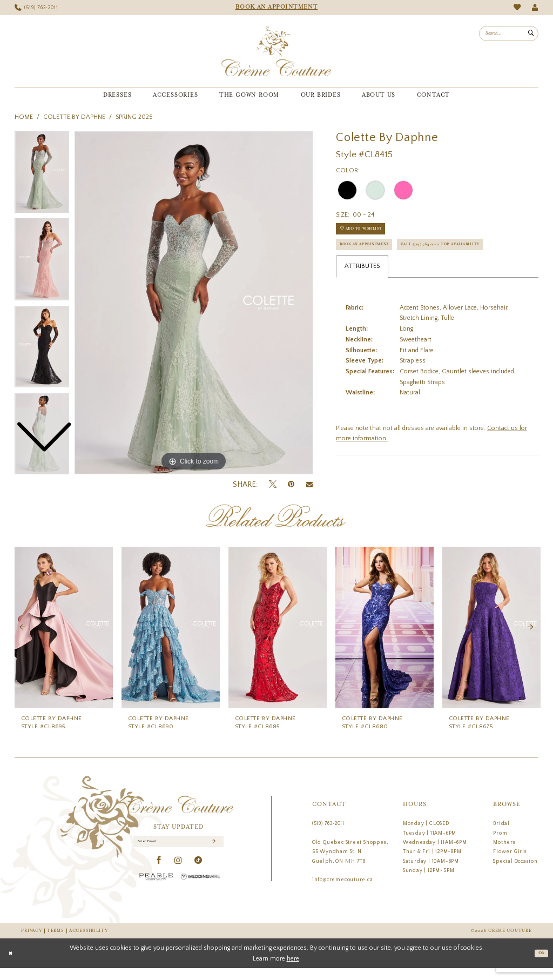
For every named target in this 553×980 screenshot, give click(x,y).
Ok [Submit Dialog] (539, 965)
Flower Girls (510, 863)
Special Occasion (515, 872)
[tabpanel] (194, 303)
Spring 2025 (134, 117)
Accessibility (88, 942)
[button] (535, 8)
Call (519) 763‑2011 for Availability (396, 276)
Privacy (31, 942)
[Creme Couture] (276, 51)
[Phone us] (36, 8)
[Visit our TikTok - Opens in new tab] (198, 876)
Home (24, 117)
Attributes (362, 300)
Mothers (504, 853)
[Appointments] (276, 8)
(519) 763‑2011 (328, 834)
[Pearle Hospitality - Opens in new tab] (156, 892)
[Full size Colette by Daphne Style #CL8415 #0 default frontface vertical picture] (194, 303)
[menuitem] (36, 8)
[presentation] (64, 639)
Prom (500, 844)
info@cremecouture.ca (343, 891)
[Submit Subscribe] (213, 855)
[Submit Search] (531, 33)
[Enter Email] (179, 855)
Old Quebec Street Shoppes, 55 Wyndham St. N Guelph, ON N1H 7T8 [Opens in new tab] (350, 862)
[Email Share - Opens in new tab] (309, 485)
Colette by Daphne (74, 117)
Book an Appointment (376, 255)
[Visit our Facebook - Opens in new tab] (159, 876)
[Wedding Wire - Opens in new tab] (200, 892)
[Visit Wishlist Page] (517, 7)
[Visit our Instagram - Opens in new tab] (178, 876)
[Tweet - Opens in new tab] (273, 485)
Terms (56, 942)
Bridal (501, 834)
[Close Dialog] (12, 965)
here (293, 970)
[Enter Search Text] (509, 33)
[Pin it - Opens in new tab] (291, 484)
